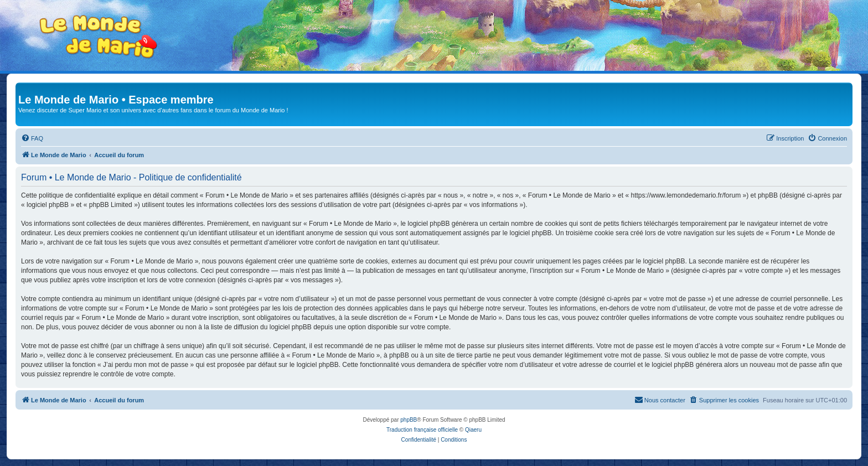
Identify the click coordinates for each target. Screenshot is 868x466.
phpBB (409, 420)
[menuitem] (32, 138)
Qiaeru (473, 430)
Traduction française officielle (422, 430)
